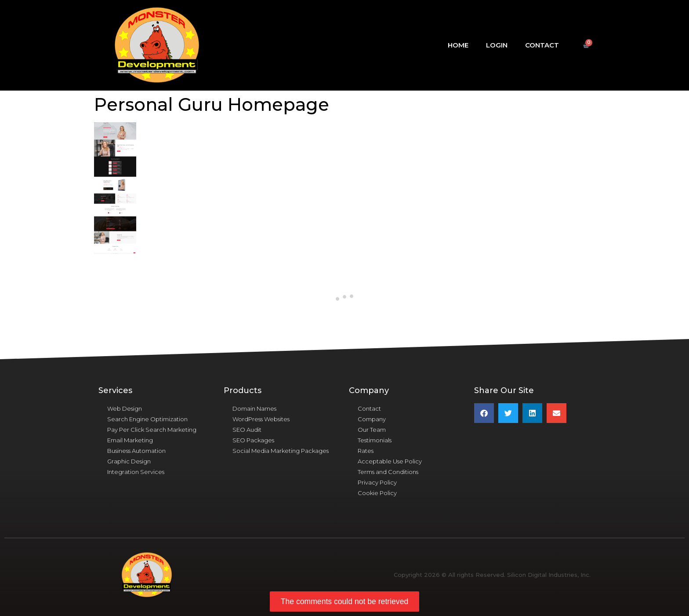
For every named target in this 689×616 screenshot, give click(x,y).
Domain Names (254, 408)
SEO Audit (247, 430)
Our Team (372, 430)
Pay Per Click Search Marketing (152, 430)
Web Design (125, 408)
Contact (542, 45)
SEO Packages (253, 440)
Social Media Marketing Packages (281, 451)
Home (458, 45)
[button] (484, 413)
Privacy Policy (377, 482)
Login (497, 45)
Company (372, 419)
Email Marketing (130, 440)
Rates (366, 451)
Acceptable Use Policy (390, 461)
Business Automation (136, 451)
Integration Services (136, 472)
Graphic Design (129, 461)
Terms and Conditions (388, 472)
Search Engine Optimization (147, 419)
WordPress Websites (261, 419)
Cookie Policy (377, 493)
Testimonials (375, 440)
